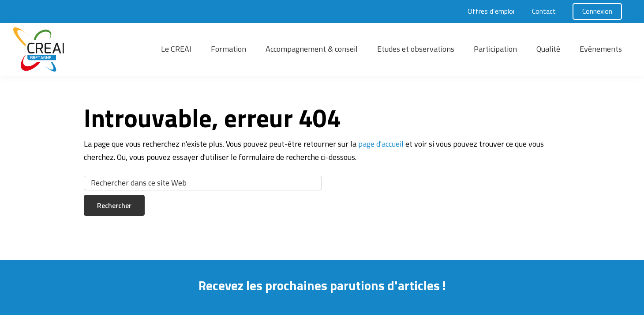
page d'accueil (381, 144)
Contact (544, 11)
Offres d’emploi (491, 11)
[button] (79, 49)
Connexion (597, 11)
